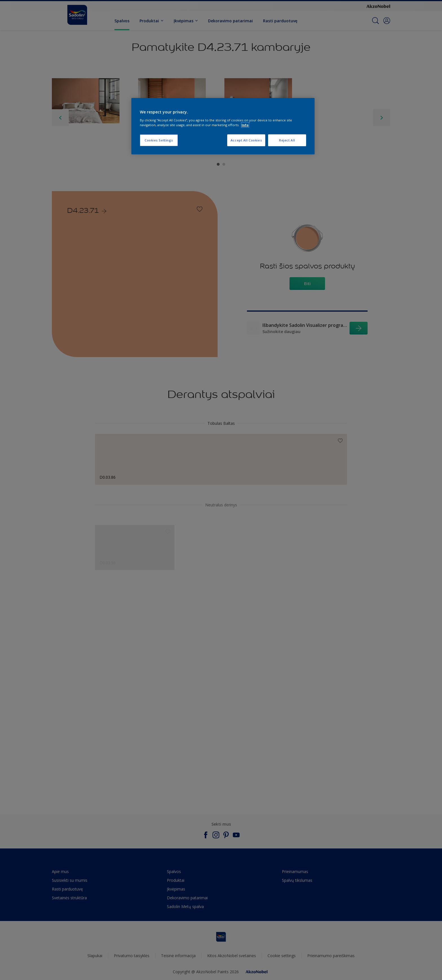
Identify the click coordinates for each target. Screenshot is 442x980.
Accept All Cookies (246, 140)
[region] (223, 126)
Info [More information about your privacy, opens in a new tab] (245, 125)
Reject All (287, 140)
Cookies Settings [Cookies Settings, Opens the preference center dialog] (159, 140)
